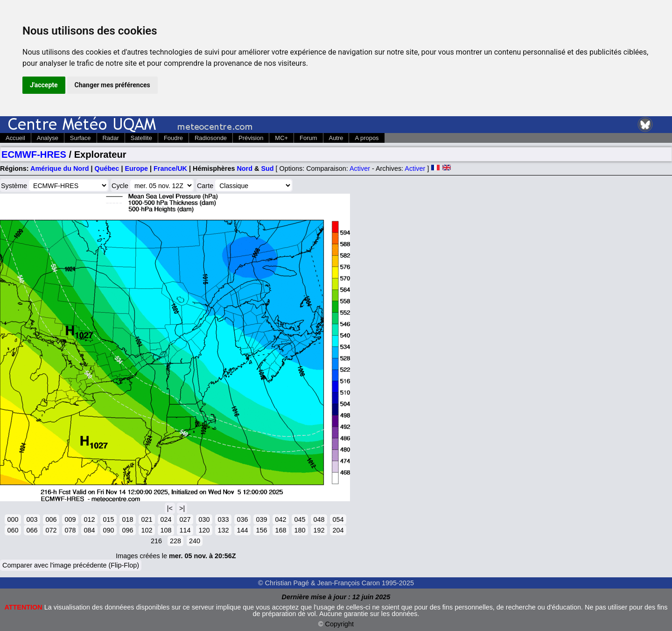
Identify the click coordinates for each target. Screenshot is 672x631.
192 (319, 530)
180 (300, 530)
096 (127, 530)
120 (204, 530)
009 (70, 519)
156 (261, 530)
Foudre (173, 138)
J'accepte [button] (44, 85)
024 (166, 519)
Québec (107, 168)
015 (108, 519)
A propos (367, 138)
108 (166, 530)
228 (175, 541)
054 (338, 519)
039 (261, 519)
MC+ (281, 138)
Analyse (48, 138)
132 (223, 530)
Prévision (251, 138)
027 (185, 519)
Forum (308, 138)
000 (13, 519)
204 (338, 530)
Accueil (15, 138)
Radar (111, 138)
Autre (336, 138)
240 (195, 541)
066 (32, 530)
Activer (360, 168)
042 (280, 519)
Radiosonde (211, 138)
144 (242, 530)
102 (147, 530)
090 (108, 530)
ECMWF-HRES (34, 154)
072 (51, 530)
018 (127, 519)
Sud (267, 168)
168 (280, 530)
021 (147, 519)
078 (70, 530)
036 (242, 519)
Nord (245, 168)
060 (13, 530)
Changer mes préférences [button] (112, 85)
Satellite (141, 138)
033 (223, 519)
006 (51, 519)
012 (89, 519)
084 (89, 530)
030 (204, 519)
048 (319, 519)
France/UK (170, 168)
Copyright (340, 624)
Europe (136, 168)
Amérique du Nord (60, 168)
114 (185, 530)
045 (300, 519)
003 (32, 519)
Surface (80, 138)
